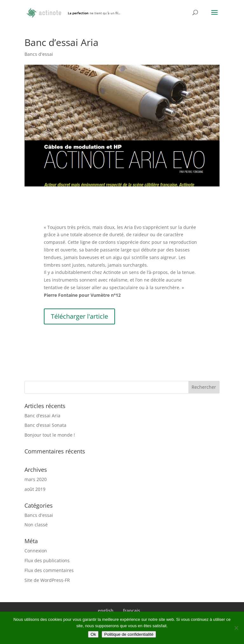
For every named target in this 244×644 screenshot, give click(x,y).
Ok (93, 634)
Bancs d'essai (39, 54)
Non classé (36, 525)
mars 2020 (36, 479)
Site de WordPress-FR (47, 580)
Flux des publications (47, 560)
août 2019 (35, 489)
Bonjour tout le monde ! (50, 435)
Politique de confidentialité (129, 634)
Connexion (36, 551)
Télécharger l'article (79, 316)
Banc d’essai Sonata (45, 425)
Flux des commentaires (49, 570)
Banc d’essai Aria (42, 416)
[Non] (236, 628)
